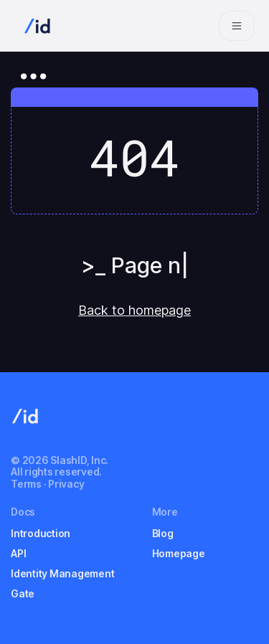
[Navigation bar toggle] (237, 26)
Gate (23, 593)
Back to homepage (134, 310)
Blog (163, 533)
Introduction (41, 533)
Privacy (66, 484)
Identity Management (62, 573)
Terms (26, 484)
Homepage (179, 553)
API (18, 553)
